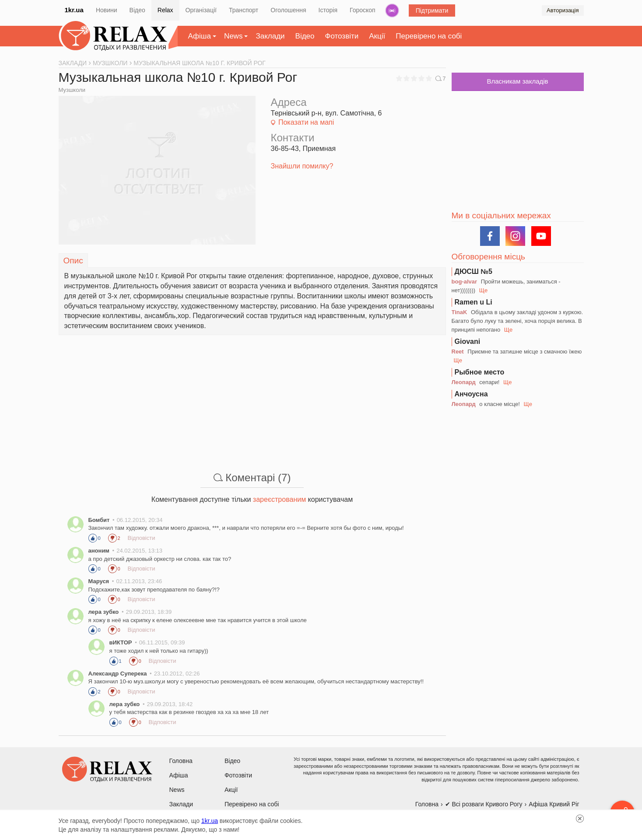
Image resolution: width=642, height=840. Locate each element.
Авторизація (563, 10)
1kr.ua (74, 10)
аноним (99, 551)
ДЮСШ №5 (474, 271)
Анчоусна (471, 394)
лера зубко (104, 612)
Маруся (99, 581)
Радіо (392, 10)
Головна (181, 761)
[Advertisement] (252, 396)
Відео (137, 10)
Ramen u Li (474, 302)
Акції (377, 36)
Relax (165, 10)
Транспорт (244, 10)
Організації (201, 10)
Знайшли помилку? (302, 166)
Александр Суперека (118, 674)
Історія (328, 10)
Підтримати (432, 10)
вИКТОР (121, 642)
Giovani (468, 341)
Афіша (200, 36)
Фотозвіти (342, 36)
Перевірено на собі (429, 36)
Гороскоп (363, 10)
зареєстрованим (279, 499)
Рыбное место (480, 372)
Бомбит (99, 520)
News (233, 36)
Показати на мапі (306, 122)
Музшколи (72, 90)
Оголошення (288, 10)
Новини (107, 10)
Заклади (270, 36)
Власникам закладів (517, 81)
